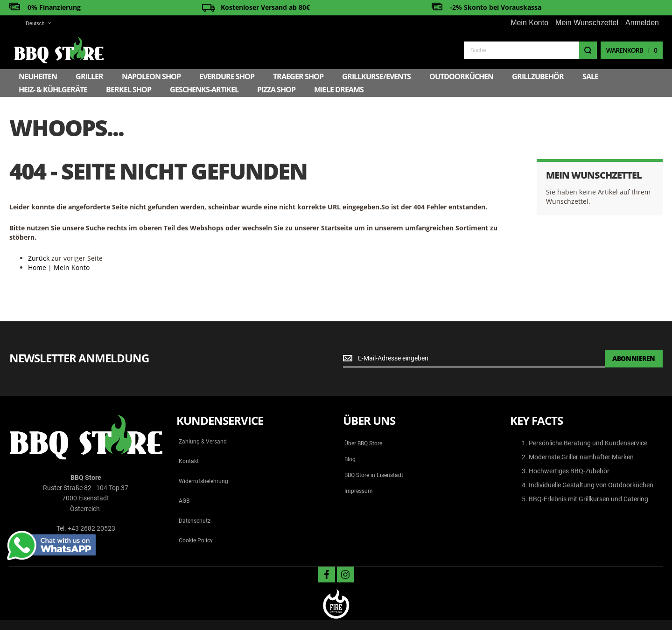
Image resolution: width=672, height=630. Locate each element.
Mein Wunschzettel (587, 23)
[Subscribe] (634, 359)
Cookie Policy (196, 540)
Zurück (39, 258)
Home (37, 267)
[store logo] (59, 50)
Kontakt (189, 461)
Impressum (359, 491)
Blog (350, 459)
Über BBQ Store (363, 443)
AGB (184, 501)
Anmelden (642, 23)
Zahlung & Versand (203, 442)
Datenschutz (195, 521)
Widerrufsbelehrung (203, 481)
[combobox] (530, 50)
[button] (32, 24)
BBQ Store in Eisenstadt (374, 475)
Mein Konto (529, 23)
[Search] (588, 50)
